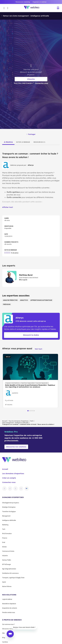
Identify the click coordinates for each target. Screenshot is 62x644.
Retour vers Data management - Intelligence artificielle (25, 16)
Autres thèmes (7, 586)
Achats (4, 547)
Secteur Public (7, 560)
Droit (4, 542)
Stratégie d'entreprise (9, 507)
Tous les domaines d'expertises (18, 421)
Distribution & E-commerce (10, 573)
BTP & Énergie (6, 564)
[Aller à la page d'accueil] (33, 8)
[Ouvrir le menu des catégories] (4, 8)
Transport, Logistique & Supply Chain (13, 578)
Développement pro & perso (11, 503)
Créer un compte (9, 478)
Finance (5, 538)
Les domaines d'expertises (13, 474)
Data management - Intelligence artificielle (15, 423)
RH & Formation (7, 534)
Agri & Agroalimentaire (9, 569)
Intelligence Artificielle (9, 520)
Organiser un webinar (40, 2)
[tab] (8, 142)
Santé (4, 582)
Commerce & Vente (8, 551)
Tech (32, 421)
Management (6, 516)
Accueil (5, 421)
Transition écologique (9, 512)
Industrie (5, 556)
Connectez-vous (9, 482)
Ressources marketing (23, 2)
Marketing (5, 525)
